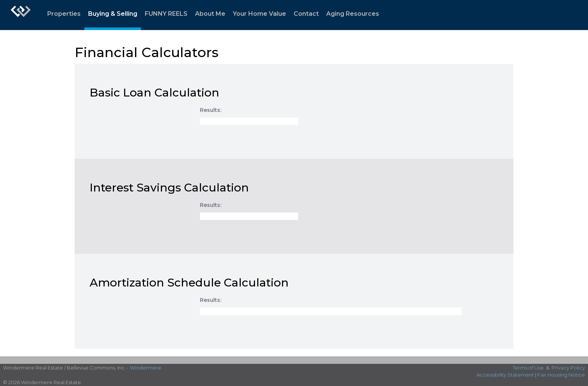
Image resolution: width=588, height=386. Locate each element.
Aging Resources (353, 14)
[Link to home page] (21, 15)
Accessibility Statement (505, 375)
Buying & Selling (113, 14)
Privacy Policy (568, 368)
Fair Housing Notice (561, 375)
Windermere (145, 368)
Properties (64, 14)
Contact (306, 14)
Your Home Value (259, 14)
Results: (211, 110)
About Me (210, 14)
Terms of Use (528, 368)
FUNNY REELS (166, 14)
